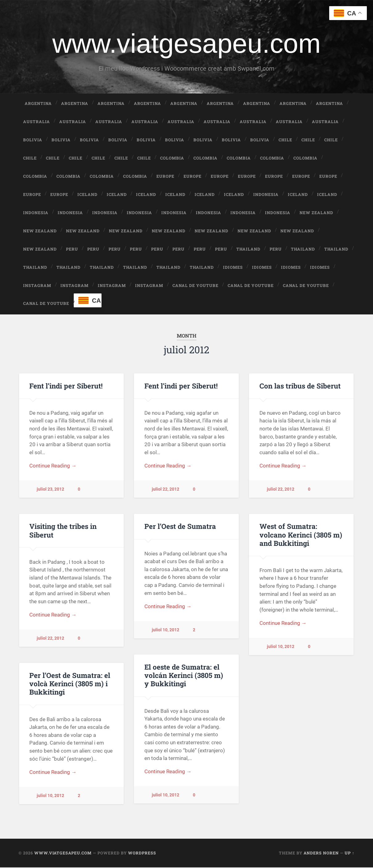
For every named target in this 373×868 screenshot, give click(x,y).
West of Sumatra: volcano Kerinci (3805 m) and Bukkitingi (301, 535)
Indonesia (266, 195)
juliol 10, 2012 (166, 631)
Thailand (248, 249)
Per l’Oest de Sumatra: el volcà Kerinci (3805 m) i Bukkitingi (70, 684)
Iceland (87, 195)
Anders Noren (321, 854)
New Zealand (316, 213)
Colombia (172, 159)
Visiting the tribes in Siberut (63, 531)
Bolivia (33, 140)
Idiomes (233, 268)
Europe (165, 177)
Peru (72, 249)
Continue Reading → (53, 467)
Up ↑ (349, 854)
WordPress (142, 854)
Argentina (38, 104)
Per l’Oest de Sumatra (180, 527)
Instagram (37, 286)
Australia (37, 122)
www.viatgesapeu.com (187, 44)
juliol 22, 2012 (166, 490)
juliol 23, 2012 (50, 490)
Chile (285, 140)
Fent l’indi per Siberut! (66, 386)
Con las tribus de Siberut (300, 386)
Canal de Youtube (195, 286)
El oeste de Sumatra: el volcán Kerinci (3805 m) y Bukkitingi (184, 676)
